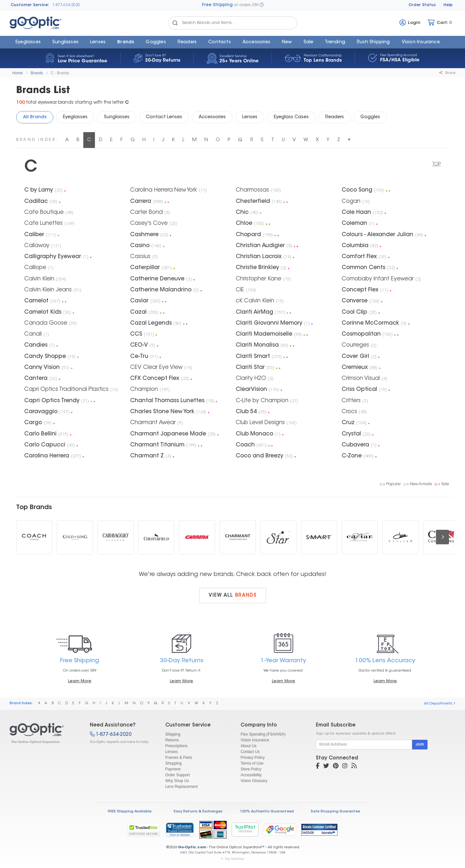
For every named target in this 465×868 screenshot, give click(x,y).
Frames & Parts (179, 758)
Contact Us (250, 752)
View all (233, 596)
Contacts (220, 42)
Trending (335, 42)
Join (420, 745)
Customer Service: (30, 5)
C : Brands (60, 73)
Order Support (178, 775)
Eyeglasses (28, 42)
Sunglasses (65, 42)
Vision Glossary (254, 781)
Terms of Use (252, 763)
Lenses (98, 42)
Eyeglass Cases (291, 117)
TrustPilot (245, 829)
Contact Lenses (164, 117)
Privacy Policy (253, 758)
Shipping (173, 734)
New (287, 42)
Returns (172, 740)
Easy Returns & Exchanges (198, 812)
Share (447, 73)
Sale (309, 42)
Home (17, 73)
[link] (180, 830)
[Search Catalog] (175, 23)
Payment (173, 769)
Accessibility (251, 775)
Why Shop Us (177, 781)
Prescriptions (176, 746)
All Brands (35, 117)
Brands (126, 42)
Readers (187, 42)
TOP (436, 164)
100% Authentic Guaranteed (267, 812)
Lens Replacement (181, 787)
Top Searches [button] (232, 859)
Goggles (156, 42)
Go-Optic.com (192, 847)
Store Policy (251, 769)
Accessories (256, 42)
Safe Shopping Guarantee (335, 812)
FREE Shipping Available (130, 812)
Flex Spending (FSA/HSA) (263, 734)
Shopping (174, 763)
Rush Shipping (373, 42)
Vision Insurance (255, 740)
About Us (248, 746)
